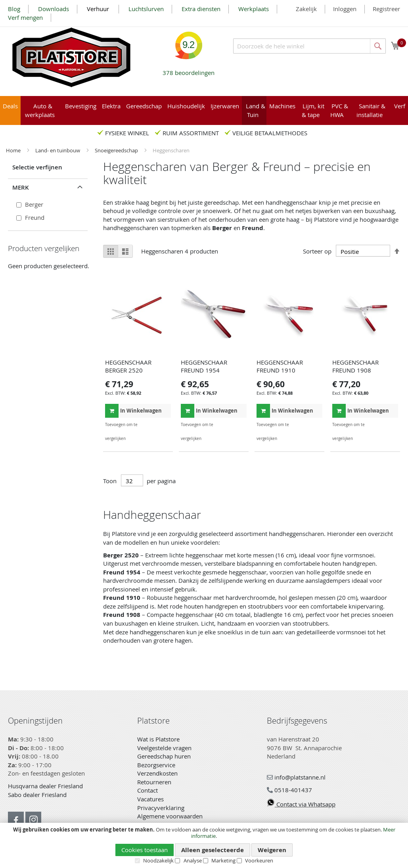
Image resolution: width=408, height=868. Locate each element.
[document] (204, 845)
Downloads (54, 9)
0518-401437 (289, 790)
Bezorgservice (156, 765)
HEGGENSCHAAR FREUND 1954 (204, 366)
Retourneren (154, 782)
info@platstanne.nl (296, 777)
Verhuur (99, 9)
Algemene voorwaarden (170, 816)
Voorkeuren (259, 860)
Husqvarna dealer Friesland (45, 786)
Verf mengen (25, 17)
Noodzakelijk (158, 860)
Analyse (193, 860)
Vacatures (150, 799)
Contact (147, 790)
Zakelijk (306, 9)
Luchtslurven (146, 9)
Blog (14, 9)
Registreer (386, 9)
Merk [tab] (21, 187)
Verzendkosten (157, 773)
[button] (164, 425)
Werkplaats (254, 9)
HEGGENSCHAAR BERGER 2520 (128, 366)
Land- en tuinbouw (58, 150)
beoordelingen (189, 70)
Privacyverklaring (161, 808)
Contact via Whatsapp (301, 804)
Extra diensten (201, 9)
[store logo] (71, 57)
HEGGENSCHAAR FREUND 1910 (280, 366)
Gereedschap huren (164, 756)
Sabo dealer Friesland (37, 795)
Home (14, 150)
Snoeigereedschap (117, 150)
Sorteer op (317, 252)
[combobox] (309, 46)
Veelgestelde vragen (164, 748)
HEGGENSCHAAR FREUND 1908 (355, 366)
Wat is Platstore (158, 739)
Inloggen (345, 9)
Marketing (223, 860)
